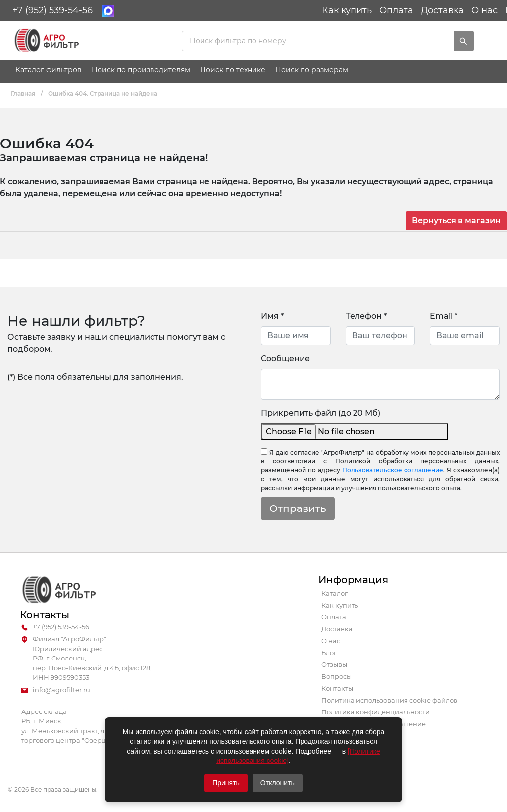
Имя (272, 316)
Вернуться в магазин (456, 221)
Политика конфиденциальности (376, 712)
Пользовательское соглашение (393, 470)
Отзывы (334, 664)
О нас (484, 10)
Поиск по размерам (312, 70)
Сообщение (285, 359)
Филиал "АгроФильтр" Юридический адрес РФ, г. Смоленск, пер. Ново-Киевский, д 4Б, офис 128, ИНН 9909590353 (86, 659)
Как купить (347, 10)
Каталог (334, 593)
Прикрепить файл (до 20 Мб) (321, 413)
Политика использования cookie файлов (389, 700)
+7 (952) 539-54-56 (52, 10)
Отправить (298, 508)
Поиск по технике (233, 70)
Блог (329, 653)
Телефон (366, 316)
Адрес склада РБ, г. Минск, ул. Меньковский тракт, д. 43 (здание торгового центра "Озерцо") (82, 726)
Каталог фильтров (49, 70)
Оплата (396, 10)
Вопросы (336, 676)
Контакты (337, 688)
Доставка (442, 10)
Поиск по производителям (141, 70)
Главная (23, 93)
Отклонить (278, 783)
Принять (226, 783)
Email (444, 316)
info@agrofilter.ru (56, 690)
